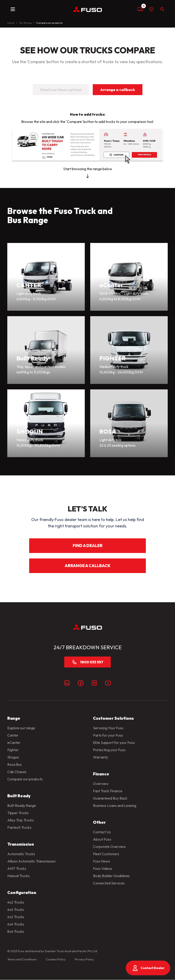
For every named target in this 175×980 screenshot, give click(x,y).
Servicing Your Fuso (108, 728)
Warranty (100, 757)
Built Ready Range (22, 805)
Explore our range (21, 728)
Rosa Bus (14, 764)
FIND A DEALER (88, 546)
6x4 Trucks (16, 924)
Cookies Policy (56, 959)
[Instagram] (94, 683)
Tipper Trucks (18, 813)
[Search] (162, 9)
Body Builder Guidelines (111, 876)
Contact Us (102, 832)
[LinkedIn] (67, 683)
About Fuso (102, 839)
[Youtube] (108, 683)
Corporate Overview (109, 847)
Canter (13, 735)
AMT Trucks (17, 868)
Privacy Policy (84, 959)
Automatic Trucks (21, 854)
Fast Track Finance (108, 791)
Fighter (13, 750)
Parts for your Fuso (108, 735)
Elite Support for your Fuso (114, 743)
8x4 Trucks (16, 931)
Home (11, 23)
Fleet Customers (106, 854)
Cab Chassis (17, 772)
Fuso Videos (103, 868)
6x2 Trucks (16, 917)
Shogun (13, 757)
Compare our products (25, 779)
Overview (101, 784)
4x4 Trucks (16, 910)
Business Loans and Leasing (115, 805)
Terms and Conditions (22, 959)
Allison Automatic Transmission (31, 861)
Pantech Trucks (19, 827)
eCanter (14, 743)
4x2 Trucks (16, 902)
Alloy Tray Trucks (21, 820)
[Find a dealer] (151, 9)
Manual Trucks (18, 876)
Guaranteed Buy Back (110, 798)
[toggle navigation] (13, 9)
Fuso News (102, 861)
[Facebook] (81, 683)
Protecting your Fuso (109, 750)
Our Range (25, 23)
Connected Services (109, 883)
